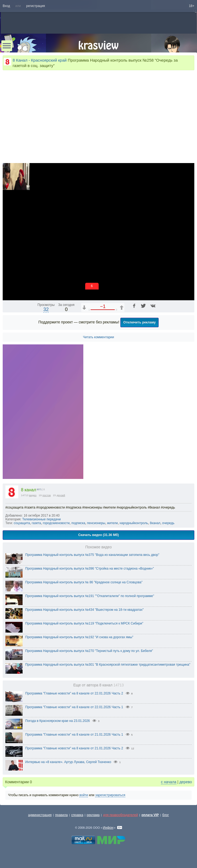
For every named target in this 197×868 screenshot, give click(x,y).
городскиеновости (56, 523)
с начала (169, 782)
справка (77, 815)
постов (47, 495)
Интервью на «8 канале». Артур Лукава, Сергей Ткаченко (68, 762)
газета (36, 523)
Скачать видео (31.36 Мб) (98, 535)
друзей (61, 495)
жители (112, 523)
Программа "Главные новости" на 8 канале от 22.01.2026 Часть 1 (74, 707)
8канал (155, 523)
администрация (40, 815)
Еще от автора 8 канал (99, 685)
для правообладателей (120, 815)
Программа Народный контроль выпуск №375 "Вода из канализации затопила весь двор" (92, 555)
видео (33, 495)
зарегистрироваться (110, 795)
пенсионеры (96, 523)
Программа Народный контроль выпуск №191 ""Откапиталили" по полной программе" (90, 596)
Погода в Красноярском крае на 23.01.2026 (58, 721)
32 (46, 309)
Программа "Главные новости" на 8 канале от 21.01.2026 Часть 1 (74, 735)
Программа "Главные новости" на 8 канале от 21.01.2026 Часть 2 (74, 748)
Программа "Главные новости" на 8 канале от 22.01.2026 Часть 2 (74, 693)
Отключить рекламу (140, 322)
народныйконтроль (134, 523)
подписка (78, 523)
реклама (93, 815)
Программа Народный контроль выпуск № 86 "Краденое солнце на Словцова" (84, 582)
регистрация (36, 6)
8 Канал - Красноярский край (40, 60)
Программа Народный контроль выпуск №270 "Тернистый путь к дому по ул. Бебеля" (89, 651)
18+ (192, 6)
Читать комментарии (99, 337)
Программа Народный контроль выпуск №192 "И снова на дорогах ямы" (79, 637)
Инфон (108, 828)
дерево (186, 782)
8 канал (28, 490)
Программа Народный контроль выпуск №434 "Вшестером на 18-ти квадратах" (85, 610)
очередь (168, 523)
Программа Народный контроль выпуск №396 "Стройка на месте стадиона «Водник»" (90, 569)
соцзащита (22, 523)
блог (166, 815)
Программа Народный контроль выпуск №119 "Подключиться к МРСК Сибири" (84, 623)
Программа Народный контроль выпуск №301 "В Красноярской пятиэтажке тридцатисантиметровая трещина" (108, 665)
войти (84, 795)
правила (61, 815)
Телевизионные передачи (42, 519)
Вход (6, 6)
